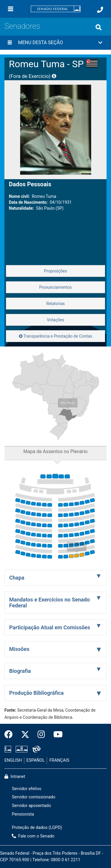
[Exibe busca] (99, 27)
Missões (19, 649)
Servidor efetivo (27, 789)
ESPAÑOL (36, 760)
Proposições (56, 271)
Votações (55, 320)
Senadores (22, 26)
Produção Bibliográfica (36, 693)
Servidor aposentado (31, 806)
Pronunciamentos (55, 287)
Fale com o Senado (33, 836)
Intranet (15, 777)
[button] (55, 43)
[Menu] (11, 9)
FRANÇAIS (59, 760)
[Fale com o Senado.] (100, 10)
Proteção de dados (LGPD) (37, 828)
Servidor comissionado (34, 797)
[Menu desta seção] (10, 43)
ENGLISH (13, 760)
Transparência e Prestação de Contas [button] (56, 336)
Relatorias (55, 304)
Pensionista (23, 814)
